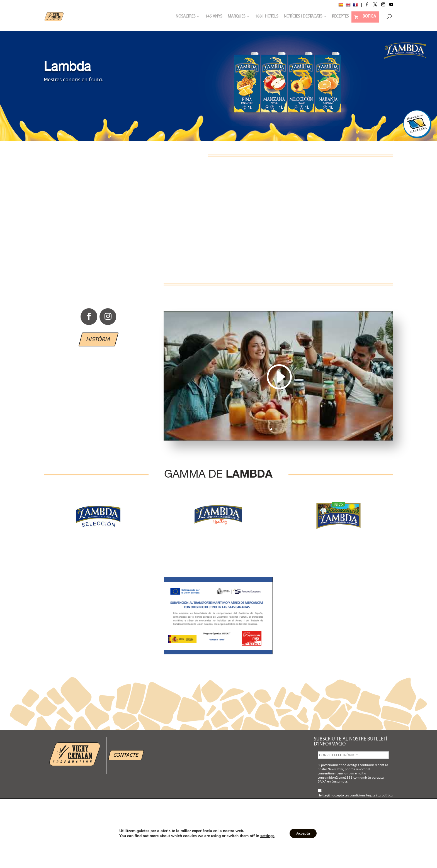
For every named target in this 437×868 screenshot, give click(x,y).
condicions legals (362, 795)
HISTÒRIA (99, 339)
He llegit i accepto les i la (355, 798)
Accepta (303, 833)
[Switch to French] (355, 6)
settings (265, 836)
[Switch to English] (348, 6)
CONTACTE (126, 755)
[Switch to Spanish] (341, 6)
